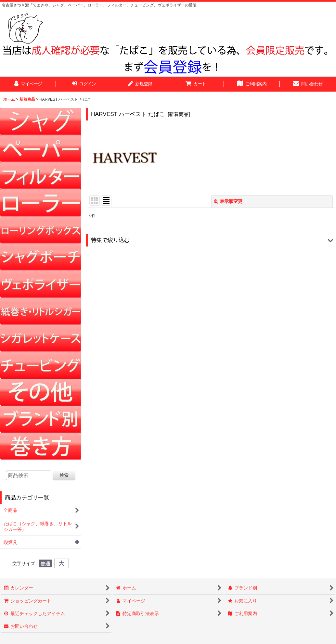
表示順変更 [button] (228, 201)
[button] (211, 240)
